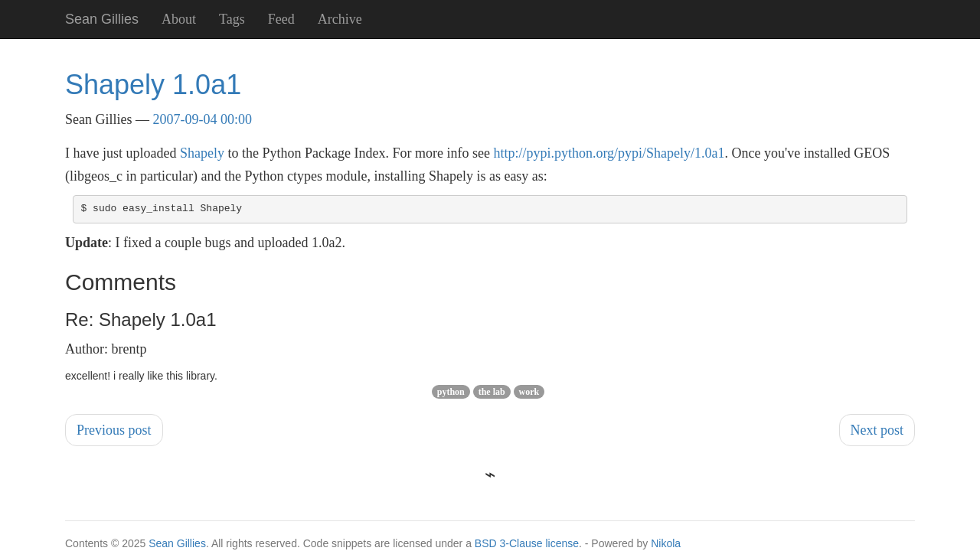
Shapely (202, 153)
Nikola (666, 543)
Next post (877, 430)
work (529, 392)
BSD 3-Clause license (527, 543)
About (179, 19)
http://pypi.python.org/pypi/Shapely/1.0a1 (609, 153)
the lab (492, 392)
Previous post (114, 430)
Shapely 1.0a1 (153, 85)
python (451, 392)
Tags (232, 19)
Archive (340, 19)
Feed (281, 19)
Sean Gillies (177, 543)
